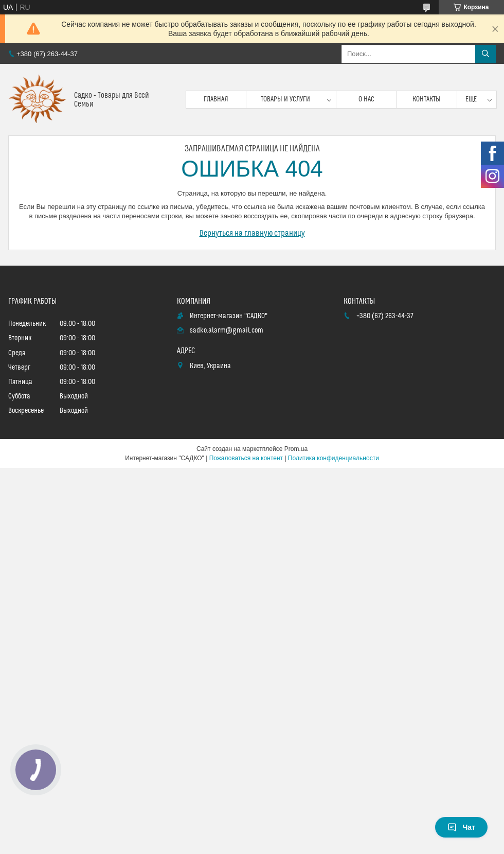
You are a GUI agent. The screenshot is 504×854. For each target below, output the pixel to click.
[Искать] (485, 54)
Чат (461, 827)
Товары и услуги (285, 99)
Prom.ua (296, 449)
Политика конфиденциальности (334, 458)
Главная (216, 99)
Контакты (427, 99)
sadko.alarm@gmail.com (227, 330)
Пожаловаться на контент (246, 458)
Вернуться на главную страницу (252, 233)
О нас (366, 99)
